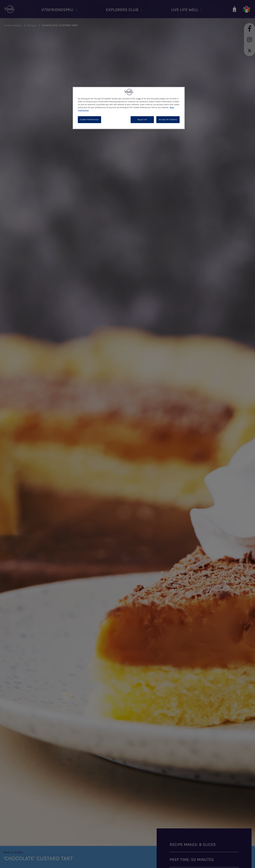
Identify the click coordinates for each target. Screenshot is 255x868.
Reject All (142, 120)
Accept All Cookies (168, 120)
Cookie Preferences (89, 120)
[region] (129, 108)
